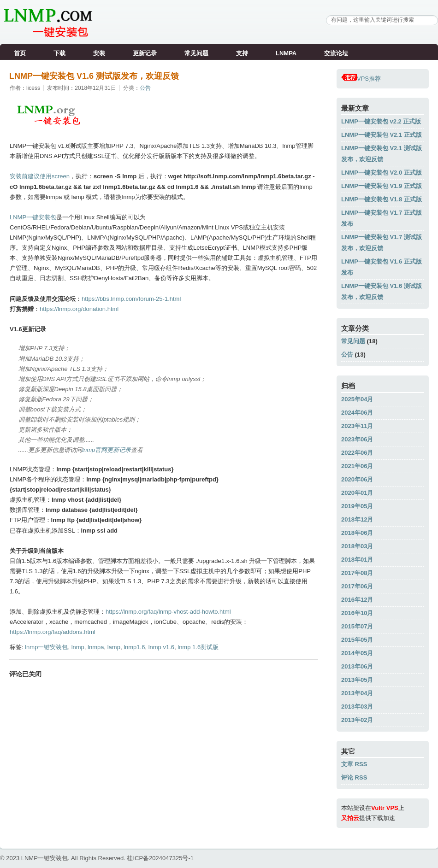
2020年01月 (357, 493)
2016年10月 (357, 613)
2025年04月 (357, 399)
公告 (145, 88)
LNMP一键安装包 (33, 217)
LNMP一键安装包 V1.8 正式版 (382, 199)
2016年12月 (357, 600)
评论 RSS (354, 777)
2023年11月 (357, 426)
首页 (20, 53)
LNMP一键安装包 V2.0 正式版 (382, 173)
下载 (59, 53)
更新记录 (145, 53)
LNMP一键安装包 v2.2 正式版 (381, 121)
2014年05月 (357, 653)
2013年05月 (357, 680)
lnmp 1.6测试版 (198, 647)
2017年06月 (357, 586)
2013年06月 (357, 666)
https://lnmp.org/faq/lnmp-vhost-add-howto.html (168, 612)
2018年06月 (357, 533)
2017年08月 (357, 573)
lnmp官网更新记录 (107, 450)
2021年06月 (357, 466)
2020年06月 (357, 479)
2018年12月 (357, 519)
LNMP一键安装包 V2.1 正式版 (382, 135)
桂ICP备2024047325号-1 (160, 858)
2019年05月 (357, 506)
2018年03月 (357, 546)
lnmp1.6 (134, 647)
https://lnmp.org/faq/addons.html (53, 632)
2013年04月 (357, 693)
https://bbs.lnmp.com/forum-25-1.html (131, 299)
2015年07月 (357, 626)
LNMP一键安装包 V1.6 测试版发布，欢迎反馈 (94, 76)
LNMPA (286, 53)
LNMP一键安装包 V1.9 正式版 (382, 186)
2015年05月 (357, 640)
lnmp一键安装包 (46, 647)
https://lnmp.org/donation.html (79, 309)
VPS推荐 (361, 79)
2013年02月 (357, 720)
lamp (114, 647)
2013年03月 (357, 707)
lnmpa (96, 647)
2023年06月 (357, 439)
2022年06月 (357, 453)
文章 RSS (354, 764)
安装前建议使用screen (40, 176)
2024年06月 (357, 413)
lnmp (78, 647)
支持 (242, 53)
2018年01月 (357, 560)
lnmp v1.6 (161, 647)
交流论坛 (336, 53)
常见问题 (196, 53)
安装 (99, 53)
